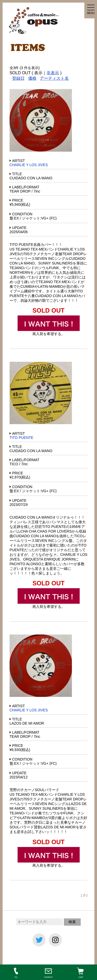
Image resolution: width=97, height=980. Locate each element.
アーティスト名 (54, 78)
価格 (32, 78)
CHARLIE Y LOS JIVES (29, 165)
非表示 (53, 73)
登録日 (18, 78)
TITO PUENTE (21, 438)
